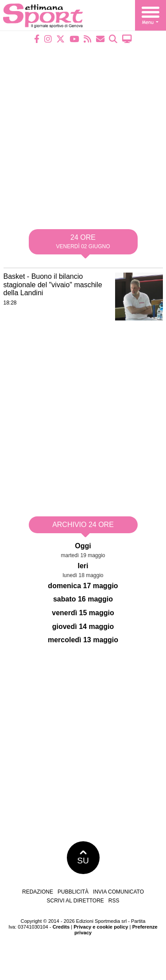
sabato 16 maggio (83, 599)
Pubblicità (73, 892)
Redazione (38, 892)
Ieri (83, 566)
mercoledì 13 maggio (83, 640)
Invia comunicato (118, 892)
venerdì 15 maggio (83, 613)
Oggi (83, 546)
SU (83, 858)
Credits (61, 927)
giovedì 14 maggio (83, 627)
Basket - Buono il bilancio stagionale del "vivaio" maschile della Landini (53, 285)
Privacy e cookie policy (101, 927)
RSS (114, 901)
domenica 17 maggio (83, 586)
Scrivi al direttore (75, 901)
